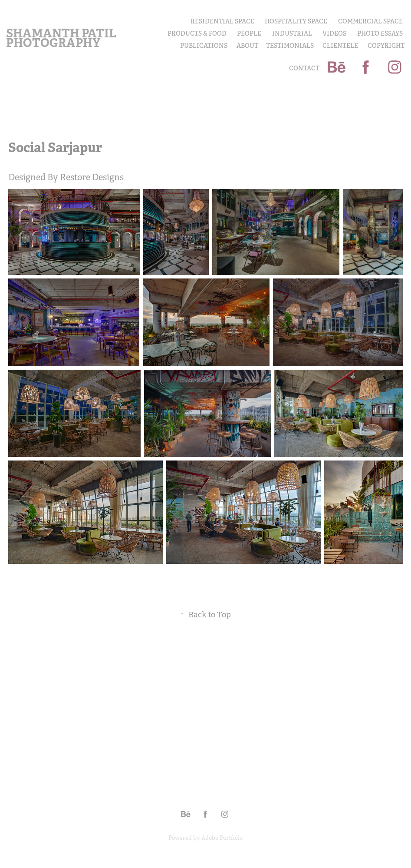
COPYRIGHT (386, 46)
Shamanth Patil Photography (62, 38)
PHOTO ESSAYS (380, 33)
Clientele (340, 46)
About (247, 46)
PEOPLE (249, 33)
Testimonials (290, 46)
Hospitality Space (296, 21)
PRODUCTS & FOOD (197, 33)
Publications (204, 46)
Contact (304, 68)
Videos (334, 33)
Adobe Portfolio (222, 838)
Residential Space (222, 21)
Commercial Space (370, 21)
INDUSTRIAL (292, 33)
